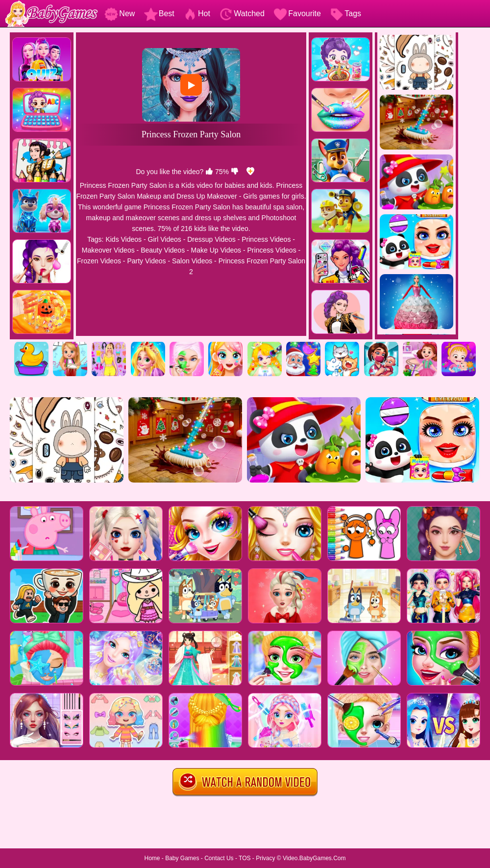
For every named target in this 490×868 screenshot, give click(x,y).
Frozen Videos (99, 261)
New (120, 13)
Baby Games (182, 858)
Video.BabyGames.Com (314, 858)
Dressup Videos (211, 239)
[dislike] (235, 172)
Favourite (297, 13)
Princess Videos (266, 239)
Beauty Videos (163, 250)
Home (152, 858)
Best (159, 13)
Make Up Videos (216, 250)
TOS (245, 858)
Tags (345, 13)
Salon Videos (192, 261)
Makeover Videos (108, 250)
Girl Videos (165, 239)
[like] (209, 172)
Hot (197, 13)
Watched (242, 13)
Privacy (265, 858)
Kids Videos (123, 239)
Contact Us (219, 858)
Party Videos (146, 261)
